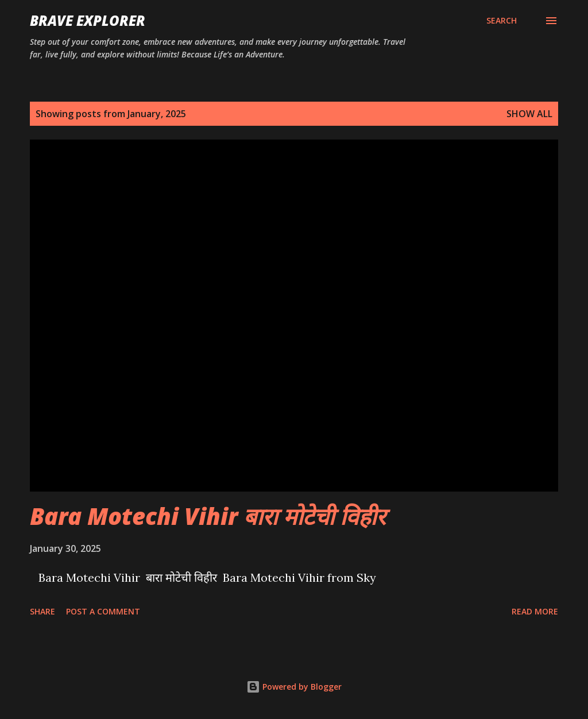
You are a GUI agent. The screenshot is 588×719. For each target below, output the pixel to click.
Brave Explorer (88, 20)
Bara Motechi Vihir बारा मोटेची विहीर (208, 516)
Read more (535, 611)
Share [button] (42, 611)
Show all (529, 114)
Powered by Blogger (294, 687)
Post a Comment (103, 611)
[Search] (502, 21)
